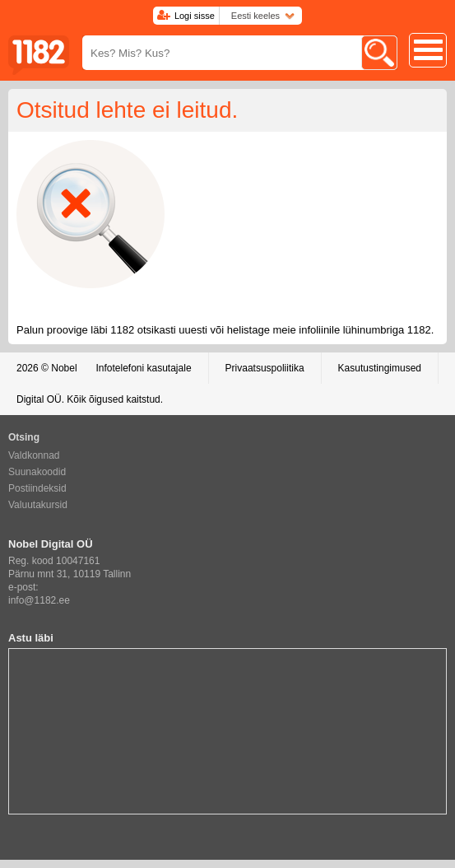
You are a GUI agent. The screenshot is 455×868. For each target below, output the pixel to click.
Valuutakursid (38, 505)
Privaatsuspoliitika (265, 368)
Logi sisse (195, 16)
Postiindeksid (37, 488)
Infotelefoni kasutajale (143, 368)
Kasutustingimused (380, 368)
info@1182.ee (39, 600)
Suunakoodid (37, 472)
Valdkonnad (34, 455)
